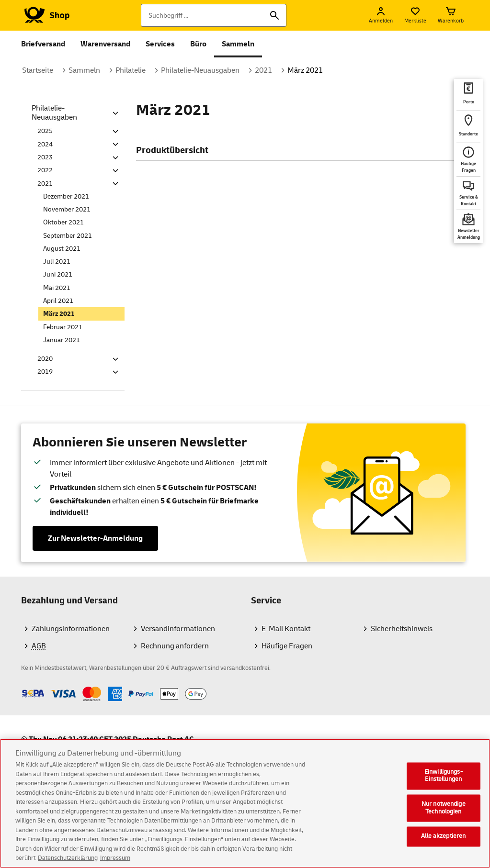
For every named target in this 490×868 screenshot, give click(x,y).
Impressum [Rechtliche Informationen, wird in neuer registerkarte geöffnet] (115, 861)
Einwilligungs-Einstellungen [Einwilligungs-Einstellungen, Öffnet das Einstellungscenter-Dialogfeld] (444, 779)
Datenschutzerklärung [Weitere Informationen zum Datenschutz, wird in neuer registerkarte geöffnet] (68, 861)
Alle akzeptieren (443, 839)
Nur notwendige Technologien (444, 811)
